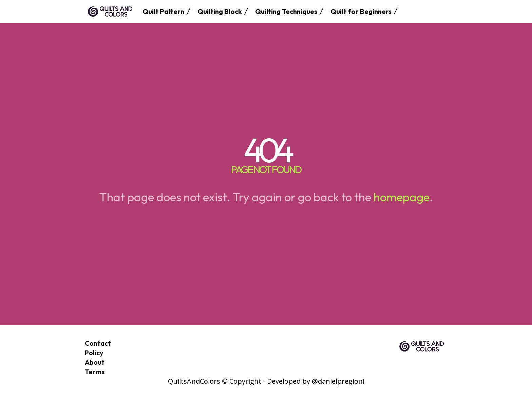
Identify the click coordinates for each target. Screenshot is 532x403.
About (95, 362)
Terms (95, 372)
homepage (402, 197)
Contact (98, 343)
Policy (94, 353)
